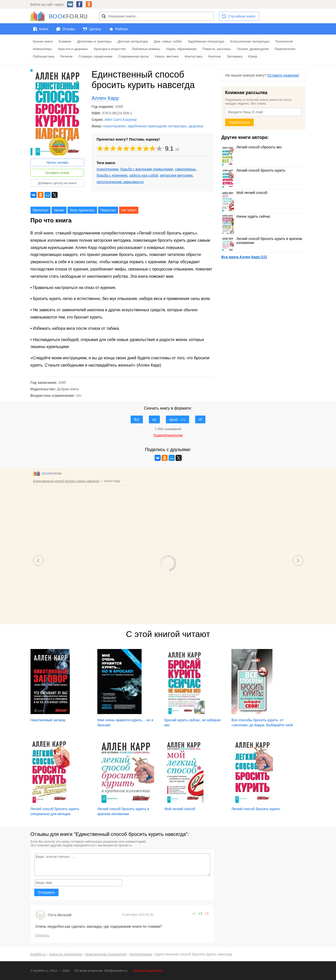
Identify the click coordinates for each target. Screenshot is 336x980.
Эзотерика (235, 56)
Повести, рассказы (217, 49)
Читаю (59, 210)
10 (159, 148)
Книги (44, 29)
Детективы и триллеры (95, 41)
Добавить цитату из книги (57, 183)
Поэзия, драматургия (253, 49)
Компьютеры (43, 49)
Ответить (43, 935)
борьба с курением (112, 175)
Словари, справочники (95, 56)
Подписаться (239, 122)
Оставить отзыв (57, 173)
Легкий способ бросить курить (253, 170)
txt (154, 419)
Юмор (253, 56)
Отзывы (69, 29)
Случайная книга (242, 16)
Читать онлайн (57, 162)
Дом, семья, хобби (168, 41)
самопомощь (185, 169)
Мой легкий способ (244, 193)
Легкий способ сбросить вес (252, 147)
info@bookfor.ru (116, 971)
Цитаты (95, 29)
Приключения (285, 49)
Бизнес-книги (43, 41)
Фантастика (193, 56)
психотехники (107, 169)
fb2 (137, 419)
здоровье (196, 126)
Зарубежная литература (206, 41)
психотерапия (114, 126)
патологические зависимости (120, 182)
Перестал (108, 210)
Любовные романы (146, 49)
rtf (200, 419)
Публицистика (44, 56)
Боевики (65, 41)
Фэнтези (214, 56)
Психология (284, 41)
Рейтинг (122, 29)
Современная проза (133, 56)
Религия (66, 56)
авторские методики (176, 175)
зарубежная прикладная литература (157, 126)
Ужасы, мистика (167, 56)
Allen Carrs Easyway (121, 120)
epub (178, 419)
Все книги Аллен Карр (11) (244, 257)
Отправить (46, 892)
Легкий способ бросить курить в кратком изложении (262, 241)
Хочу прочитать (82, 210)
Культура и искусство (110, 49)
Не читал (129, 210)
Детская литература (133, 41)
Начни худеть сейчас (246, 216)
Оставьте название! (283, 75)
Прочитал (41, 210)
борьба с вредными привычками (147, 169)
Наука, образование (182, 49)
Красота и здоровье (73, 49)
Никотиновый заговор (48, 720)
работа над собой (144, 175)
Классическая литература (250, 41)
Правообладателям (148, 971)
